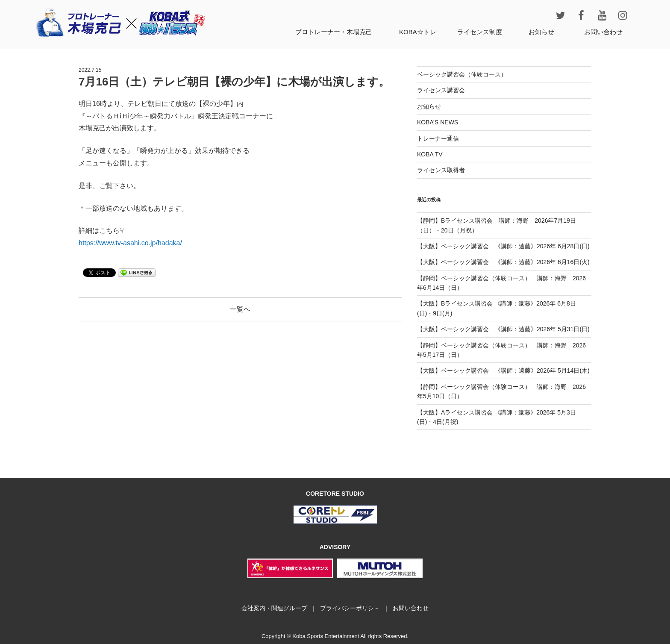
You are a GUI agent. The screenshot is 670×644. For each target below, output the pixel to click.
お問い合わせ (603, 32)
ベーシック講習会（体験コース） (462, 74)
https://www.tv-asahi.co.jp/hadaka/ (130, 243)
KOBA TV (430, 154)
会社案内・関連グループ (274, 608)
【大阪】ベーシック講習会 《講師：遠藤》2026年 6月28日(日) (503, 246)
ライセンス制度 (480, 32)
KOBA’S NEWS (438, 122)
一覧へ (240, 309)
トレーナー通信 (438, 138)
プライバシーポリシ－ (350, 608)
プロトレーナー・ (334, 32)
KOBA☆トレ (418, 32)
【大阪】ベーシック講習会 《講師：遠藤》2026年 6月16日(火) (503, 262)
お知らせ (541, 32)
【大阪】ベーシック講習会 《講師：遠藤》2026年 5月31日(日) (503, 329)
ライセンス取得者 (441, 170)
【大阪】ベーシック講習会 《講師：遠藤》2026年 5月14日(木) (503, 371)
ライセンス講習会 (441, 90)
